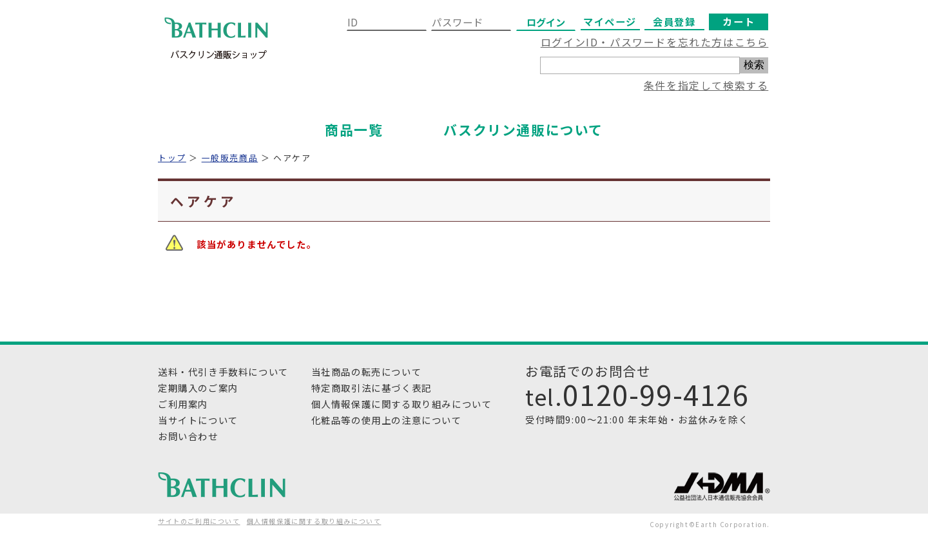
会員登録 (674, 21)
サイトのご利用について (199, 521)
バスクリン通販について (523, 130)
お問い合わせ (188, 436)
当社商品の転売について (367, 372)
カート (739, 21)
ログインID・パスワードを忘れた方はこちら (655, 42)
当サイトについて (198, 420)
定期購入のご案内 (198, 388)
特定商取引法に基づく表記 (372, 388)
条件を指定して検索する (706, 85)
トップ (172, 158)
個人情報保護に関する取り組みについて (402, 404)
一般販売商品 (230, 158)
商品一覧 (354, 130)
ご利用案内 (183, 404)
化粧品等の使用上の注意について (387, 420)
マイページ (610, 21)
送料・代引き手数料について (223, 372)
